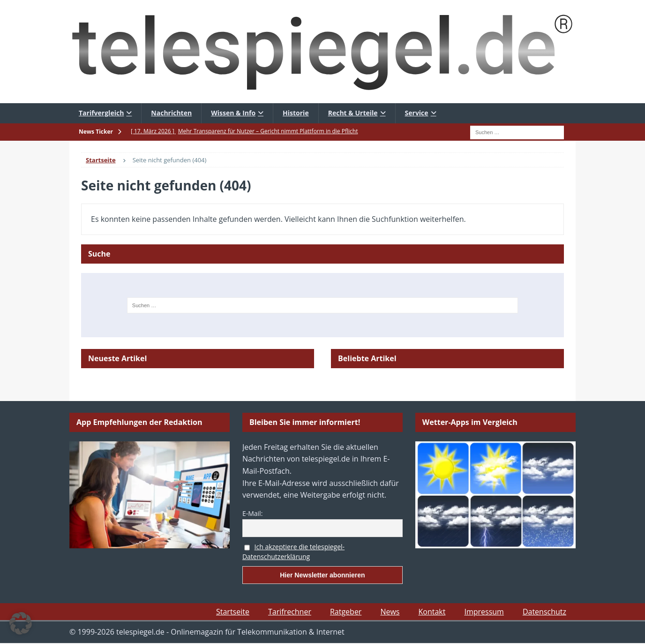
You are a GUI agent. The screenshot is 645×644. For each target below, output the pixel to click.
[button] (21, 623)
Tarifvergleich (101, 113)
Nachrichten (171, 113)
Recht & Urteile (353, 113)
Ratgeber (346, 612)
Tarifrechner (290, 612)
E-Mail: (252, 513)
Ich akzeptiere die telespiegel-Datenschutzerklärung (293, 552)
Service (417, 113)
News (390, 612)
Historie (296, 113)
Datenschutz (544, 612)
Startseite (233, 612)
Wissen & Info (233, 113)
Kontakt (432, 612)
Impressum (484, 612)
